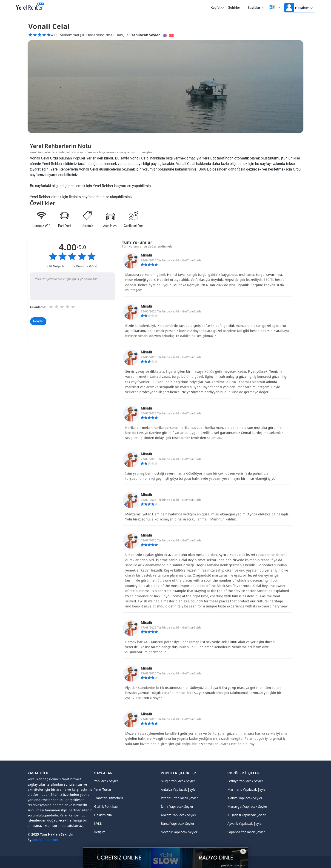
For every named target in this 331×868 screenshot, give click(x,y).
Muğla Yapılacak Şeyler (178, 781)
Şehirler (236, 8)
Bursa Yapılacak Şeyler (178, 823)
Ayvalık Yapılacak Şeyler (245, 823)
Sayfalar (256, 8)
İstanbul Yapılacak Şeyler (180, 798)
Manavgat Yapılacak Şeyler (247, 806)
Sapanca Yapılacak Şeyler (246, 832)
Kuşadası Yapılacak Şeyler (247, 815)
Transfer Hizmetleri (109, 798)
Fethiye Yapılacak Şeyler (245, 781)
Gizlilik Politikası (106, 806)
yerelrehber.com (45, 840)
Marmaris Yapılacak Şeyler (247, 789)
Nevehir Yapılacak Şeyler (179, 832)
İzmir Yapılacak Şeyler (177, 806)
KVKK (98, 823)
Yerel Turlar (103, 789)
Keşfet (217, 8)
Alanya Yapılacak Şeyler (245, 798)
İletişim (100, 832)
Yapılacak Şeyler (146, 35)
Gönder (38, 322)
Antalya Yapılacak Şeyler (179, 789)
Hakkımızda (103, 815)
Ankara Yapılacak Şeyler (179, 815)
